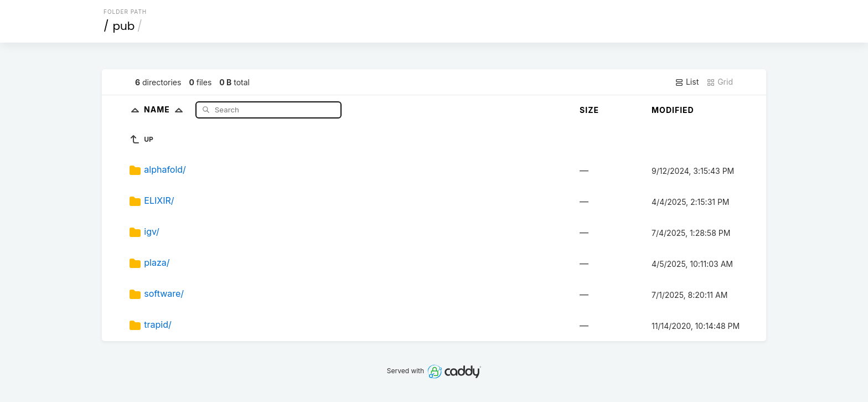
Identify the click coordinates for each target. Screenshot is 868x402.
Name (166, 109)
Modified (673, 110)
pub (124, 26)
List (687, 82)
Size (589, 110)
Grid (720, 82)
